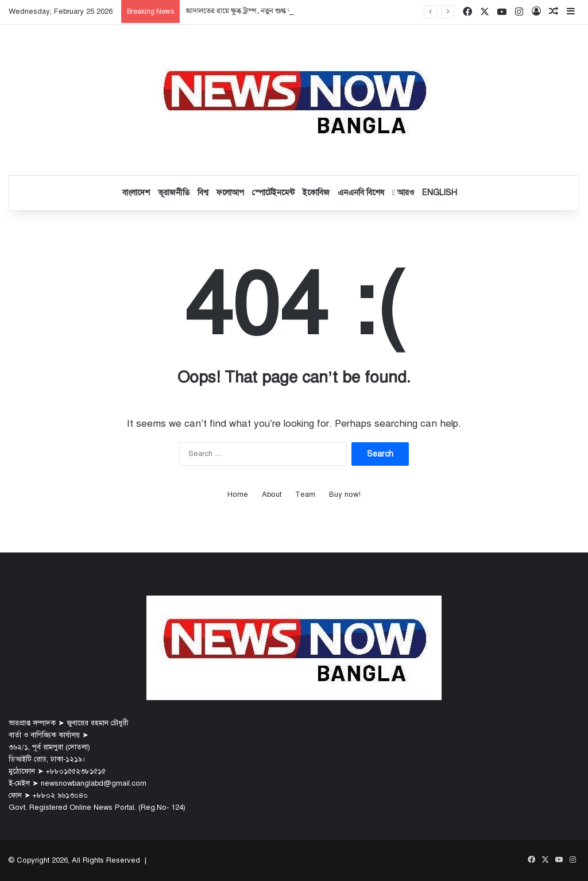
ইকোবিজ (316, 193)
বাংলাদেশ (136, 193)
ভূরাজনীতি (174, 193)
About (272, 494)
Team (305, 494)
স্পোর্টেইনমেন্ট (273, 193)
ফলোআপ (230, 193)
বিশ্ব (203, 193)
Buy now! (345, 494)
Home (238, 494)
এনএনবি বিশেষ (361, 193)
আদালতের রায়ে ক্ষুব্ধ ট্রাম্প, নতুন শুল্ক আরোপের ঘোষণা (260, 11)
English (440, 193)
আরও (403, 193)
